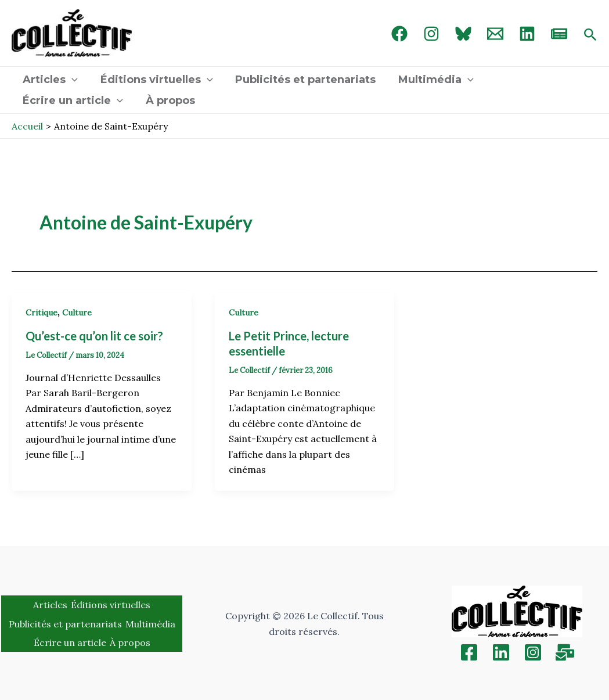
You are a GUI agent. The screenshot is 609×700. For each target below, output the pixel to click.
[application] (71, 80)
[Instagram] (431, 34)
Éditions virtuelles (154, 80)
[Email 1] (495, 34)
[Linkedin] (501, 652)
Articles (50, 80)
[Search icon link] (590, 35)
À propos (168, 100)
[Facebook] (399, 34)
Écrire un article (72, 100)
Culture (77, 313)
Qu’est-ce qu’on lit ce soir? (96, 336)
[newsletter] (559, 34)
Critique (42, 313)
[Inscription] (565, 652)
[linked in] (527, 34)
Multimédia (431, 80)
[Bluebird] (463, 34)
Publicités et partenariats (302, 80)
